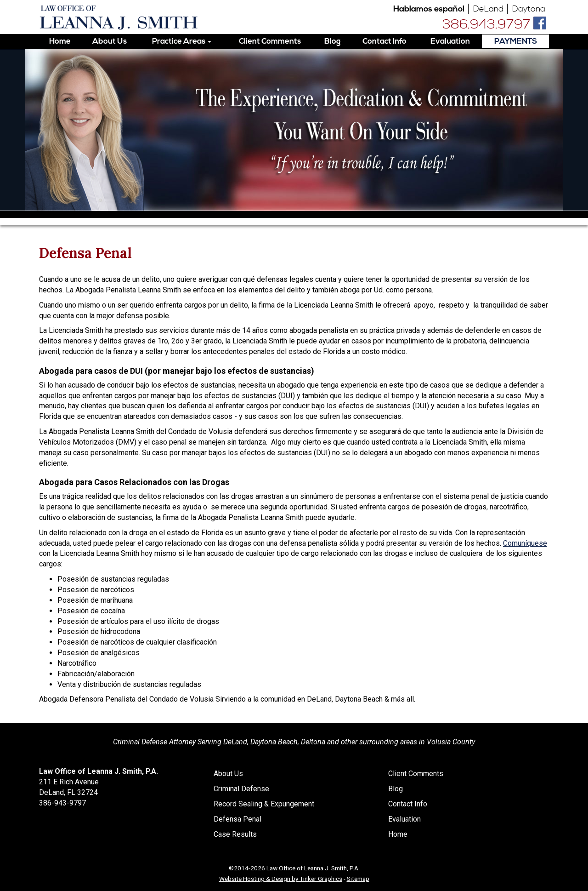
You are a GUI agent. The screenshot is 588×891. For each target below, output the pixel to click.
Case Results (235, 834)
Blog (332, 41)
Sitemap (358, 879)
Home (60, 41)
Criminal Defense (241, 789)
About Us (110, 41)
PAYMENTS (516, 41)
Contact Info (384, 41)
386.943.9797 (486, 25)
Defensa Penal (237, 819)
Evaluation (450, 41)
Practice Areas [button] (182, 41)
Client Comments (270, 41)
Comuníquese (525, 543)
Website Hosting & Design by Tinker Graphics (281, 879)
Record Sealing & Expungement (264, 804)
